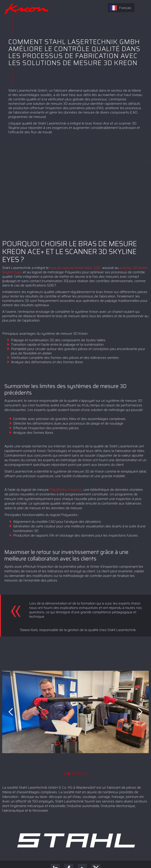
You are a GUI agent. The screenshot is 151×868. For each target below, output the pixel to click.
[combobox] (121, 8)
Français (121, 8)
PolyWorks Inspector (66, 490)
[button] (11, 712)
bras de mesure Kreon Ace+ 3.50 (75, 268)
